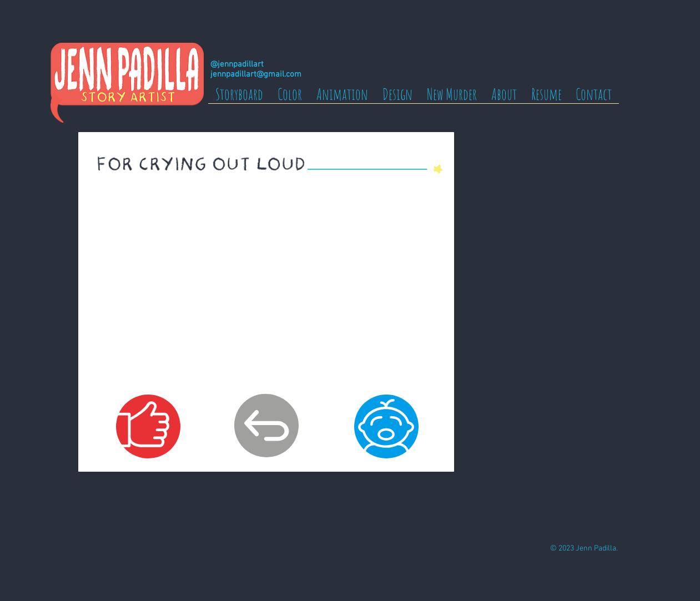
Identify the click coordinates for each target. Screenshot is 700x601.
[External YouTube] (266, 289)
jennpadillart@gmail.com (256, 74)
